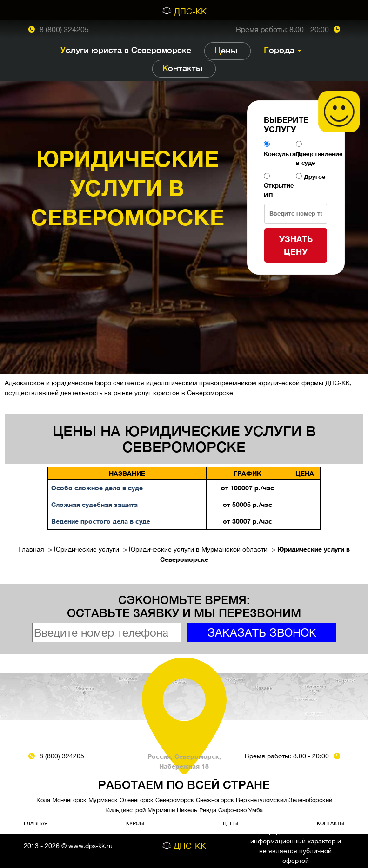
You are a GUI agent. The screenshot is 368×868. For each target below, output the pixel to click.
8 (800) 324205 (64, 29)
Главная (31, 549)
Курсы (135, 823)
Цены (226, 50)
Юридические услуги (87, 549)
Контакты (182, 68)
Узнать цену (296, 245)
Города (279, 50)
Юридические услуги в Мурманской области (198, 549)
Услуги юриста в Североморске (126, 50)
